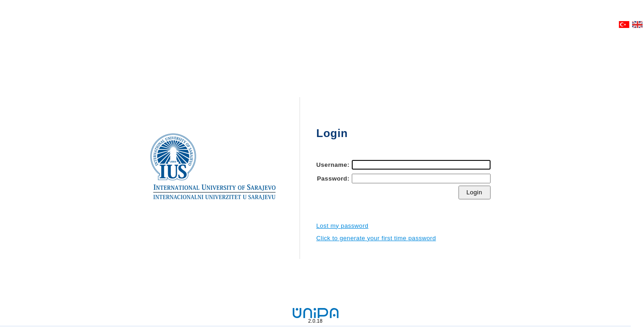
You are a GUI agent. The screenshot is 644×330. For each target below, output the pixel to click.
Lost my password (343, 226)
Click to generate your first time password (376, 238)
